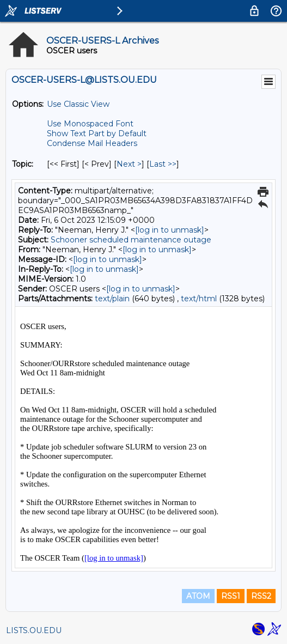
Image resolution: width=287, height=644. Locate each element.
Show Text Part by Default (97, 133)
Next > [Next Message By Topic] (129, 164)
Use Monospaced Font (90, 124)
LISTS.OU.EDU (34, 630)
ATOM (198, 596)
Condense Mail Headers (92, 143)
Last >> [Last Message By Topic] (163, 164)
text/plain (112, 299)
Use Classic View (78, 104)
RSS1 (231, 596)
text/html (199, 299)
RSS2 (261, 596)
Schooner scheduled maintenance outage (131, 240)
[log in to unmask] (170, 230)
